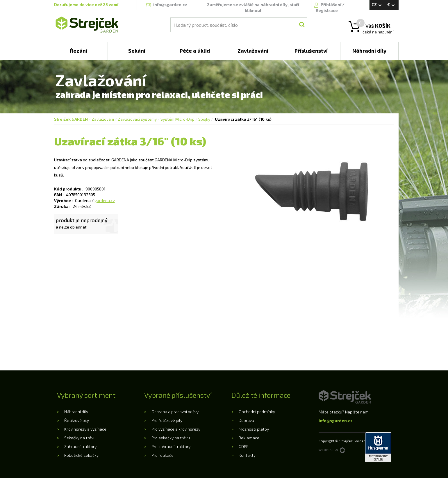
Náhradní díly (76, 412)
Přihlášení (331, 5)
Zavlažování (103, 119)
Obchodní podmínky (257, 412)
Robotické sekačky (81, 455)
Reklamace (249, 438)
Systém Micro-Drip (177, 119)
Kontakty (247, 455)
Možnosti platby (254, 429)
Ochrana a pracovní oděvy (175, 412)
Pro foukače (163, 455)
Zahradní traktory (80, 446)
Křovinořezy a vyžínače (85, 429)
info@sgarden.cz (336, 421)
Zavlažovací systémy (137, 119)
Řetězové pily (77, 420)
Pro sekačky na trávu (171, 438)
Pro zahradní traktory (171, 446)
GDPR (244, 446)
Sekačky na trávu (80, 438)
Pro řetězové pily (167, 420)
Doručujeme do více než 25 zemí (86, 5)
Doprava (246, 420)
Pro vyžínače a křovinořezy (176, 429)
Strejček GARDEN (71, 119)
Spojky (204, 119)
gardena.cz (105, 200)
